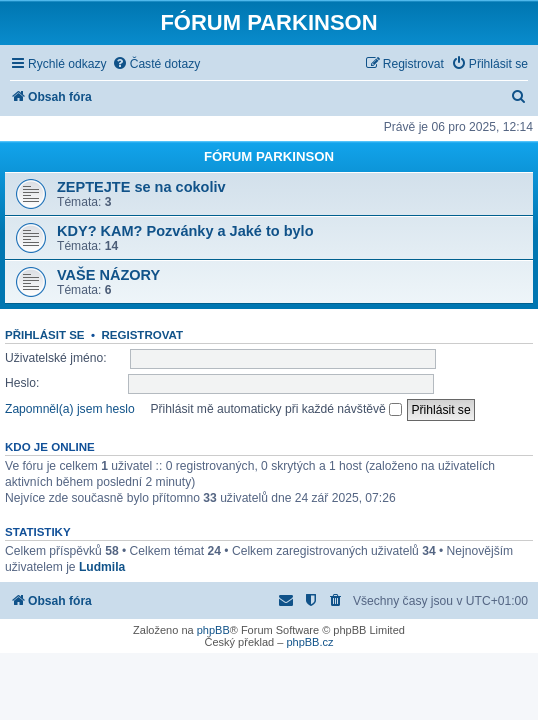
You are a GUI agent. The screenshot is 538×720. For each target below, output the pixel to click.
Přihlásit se (45, 335)
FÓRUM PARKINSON (269, 156)
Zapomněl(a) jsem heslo (70, 409)
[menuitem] (156, 64)
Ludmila (102, 567)
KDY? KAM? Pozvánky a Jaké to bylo (185, 231)
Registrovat (142, 335)
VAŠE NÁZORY (108, 275)
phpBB (213, 630)
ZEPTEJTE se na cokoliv (141, 187)
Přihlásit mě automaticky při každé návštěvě (276, 409)
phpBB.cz (309, 642)
